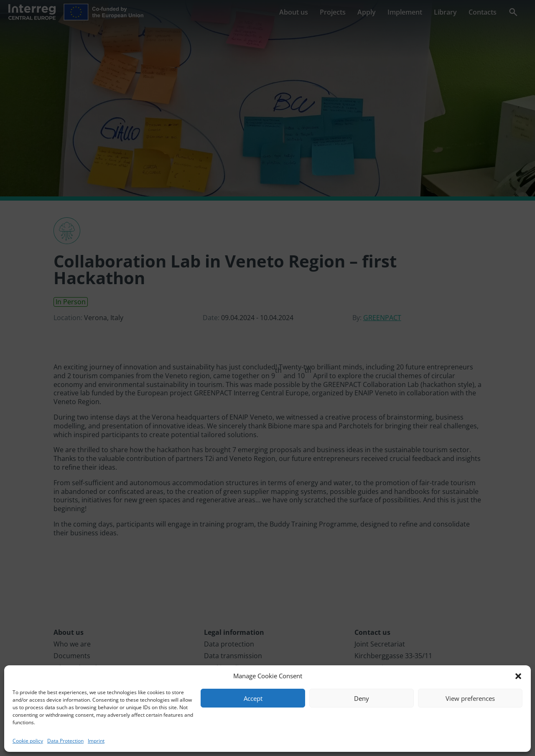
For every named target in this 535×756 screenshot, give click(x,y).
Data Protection (65, 741)
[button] (518, 676)
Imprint (96, 741)
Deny (362, 698)
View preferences (470, 698)
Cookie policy (28, 741)
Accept (253, 698)
